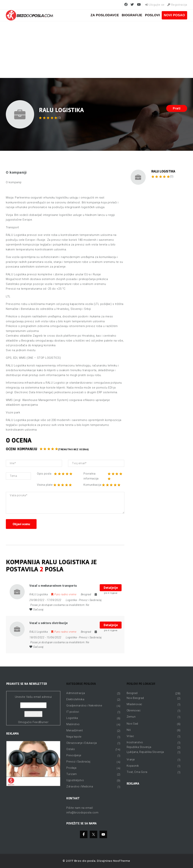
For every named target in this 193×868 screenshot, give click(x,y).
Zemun (131, 717)
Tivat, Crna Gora (137, 772)
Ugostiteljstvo (75, 780)
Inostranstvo (135, 742)
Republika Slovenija (139, 747)
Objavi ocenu (21, 524)
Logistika (71, 600)
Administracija (76, 693)
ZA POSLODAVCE (105, 15)
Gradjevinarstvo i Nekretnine (84, 706)
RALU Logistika (163, 171)
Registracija (177, 5)
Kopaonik (133, 766)
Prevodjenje (74, 755)
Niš (129, 730)
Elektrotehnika (75, 699)
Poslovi (152, 15)
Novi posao (174, 15)
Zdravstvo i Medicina (80, 786)
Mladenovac (134, 704)
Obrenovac (134, 710)
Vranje (131, 759)
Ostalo (71, 749)
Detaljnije (111, 588)
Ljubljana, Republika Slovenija (145, 752)
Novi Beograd (135, 698)
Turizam (72, 774)
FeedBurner (41, 722)
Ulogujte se (155, 5)
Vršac (130, 736)
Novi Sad (132, 724)
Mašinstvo (73, 724)
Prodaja (71, 768)
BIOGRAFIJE (132, 15)
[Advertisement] (96, 50)
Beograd (132, 693)
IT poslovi (73, 712)
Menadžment (75, 730)
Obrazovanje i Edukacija (82, 743)
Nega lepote (74, 737)
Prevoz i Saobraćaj (90, 600)
